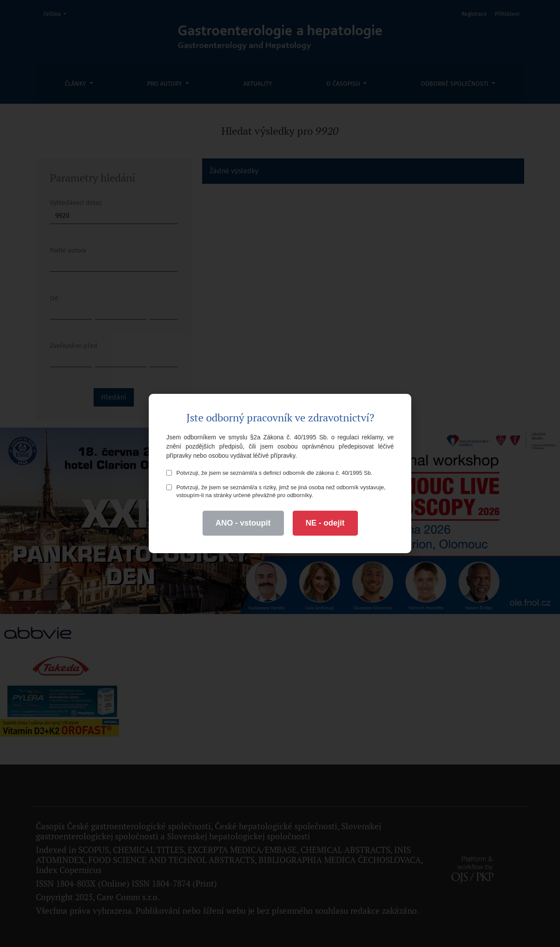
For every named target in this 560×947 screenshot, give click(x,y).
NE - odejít (325, 523)
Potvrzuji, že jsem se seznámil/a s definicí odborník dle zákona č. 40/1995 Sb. (269, 473)
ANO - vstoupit (243, 523)
